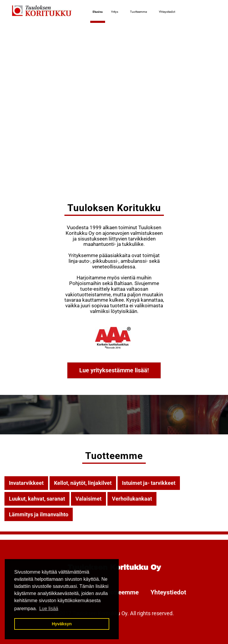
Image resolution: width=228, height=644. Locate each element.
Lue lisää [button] (49, 609)
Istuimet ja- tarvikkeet (149, 483)
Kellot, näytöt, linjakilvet (83, 483)
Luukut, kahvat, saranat (37, 499)
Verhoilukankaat (132, 499)
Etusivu (98, 12)
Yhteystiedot (167, 12)
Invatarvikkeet (26, 483)
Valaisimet (88, 499)
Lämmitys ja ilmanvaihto (39, 514)
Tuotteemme (138, 12)
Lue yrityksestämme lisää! (114, 370)
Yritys (115, 12)
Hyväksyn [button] (62, 624)
